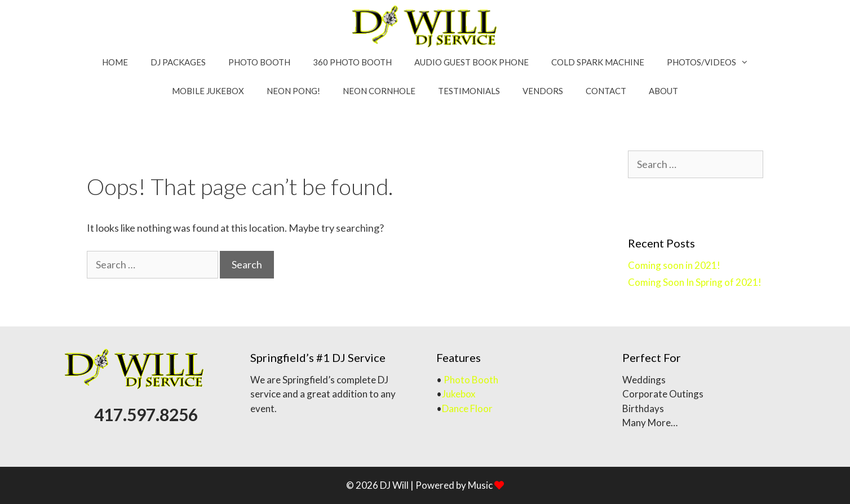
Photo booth (259, 62)
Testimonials (469, 91)
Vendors (543, 91)
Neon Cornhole (379, 91)
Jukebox (459, 394)
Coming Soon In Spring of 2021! (695, 282)
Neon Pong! (293, 91)
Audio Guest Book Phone (472, 62)
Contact (606, 91)
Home (115, 62)
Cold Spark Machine (598, 62)
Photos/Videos (713, 62)
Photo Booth (471, 380)
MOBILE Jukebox (208, 91)
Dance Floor (467, 408)
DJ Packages (178, 62)
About (663, 91)
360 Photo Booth (352, 62)
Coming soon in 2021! (674, 265)
